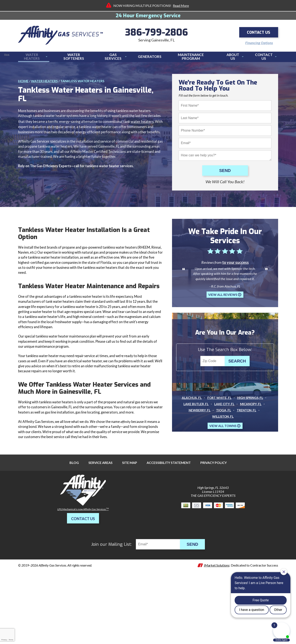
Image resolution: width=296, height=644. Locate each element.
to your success (235, 269)
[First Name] (225, 106)
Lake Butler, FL (194, 416)
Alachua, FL (190, 410)
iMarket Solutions (217, 627)
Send (225, 172)
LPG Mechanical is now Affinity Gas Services (83, 571)
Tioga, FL (223, 422)
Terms (11, 640)
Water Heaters (44, 79)
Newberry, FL (198, 422)
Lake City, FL (224, 416)
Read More (181, 6)
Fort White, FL (219, 410)
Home (23, 79)
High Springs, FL (252, 410)
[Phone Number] (225, 131)
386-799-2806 (157, 33)
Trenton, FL (248, 422)
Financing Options (256, 41)
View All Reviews (223, 306)
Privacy (4, 640)
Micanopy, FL (252, 416)
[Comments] (225, 156)
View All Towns (223, 438)
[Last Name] (225, 119)
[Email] (225, 144)
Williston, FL (223, 428)
